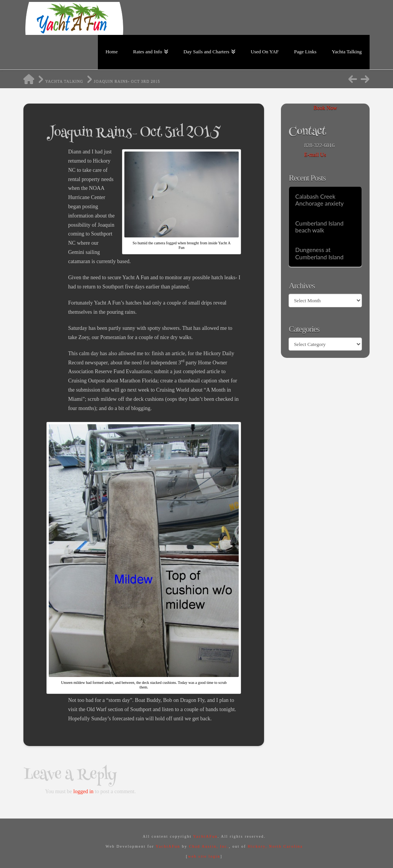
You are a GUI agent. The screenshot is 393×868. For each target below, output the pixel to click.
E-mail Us (315, 155)
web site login (204, 856)
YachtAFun (205, 836)
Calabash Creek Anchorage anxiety (319, 200)
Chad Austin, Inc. (209, 846)
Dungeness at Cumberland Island (319, 253)
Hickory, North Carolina (275, 846)
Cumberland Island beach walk (319, 227)
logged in (83, 791)
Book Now (325, 108)
